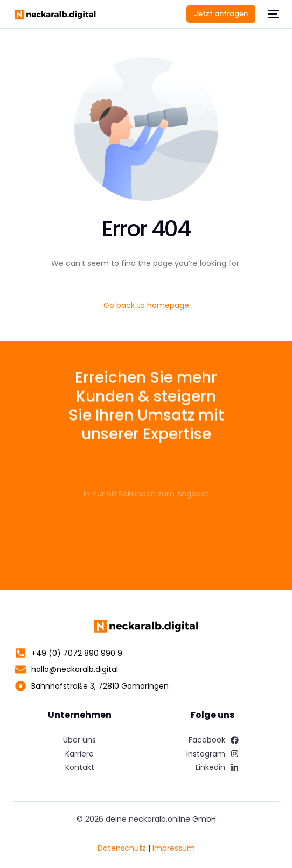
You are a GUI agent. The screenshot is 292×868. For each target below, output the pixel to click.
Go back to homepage (146, 305)
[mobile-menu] (273, 14)
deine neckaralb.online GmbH (161, 819)
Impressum (174, 848)
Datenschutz (122, 848)
